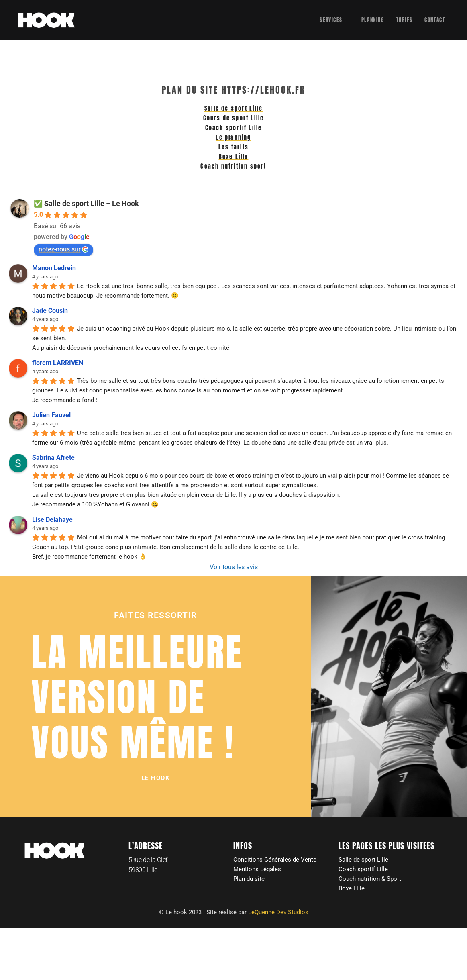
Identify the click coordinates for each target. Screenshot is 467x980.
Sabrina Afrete (53, 460)
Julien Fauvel (51, 417)
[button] (156, 780)
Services (333, 20)
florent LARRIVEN (58, 365)
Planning (373, 20)
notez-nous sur (63, 251)
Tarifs (405, 20)
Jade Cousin (50, 313)
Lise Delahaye (52, 522)
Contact (435, 20)
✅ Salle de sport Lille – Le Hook (86, 205)
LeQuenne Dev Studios (278, 915)
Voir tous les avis (234, 569)
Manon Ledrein (54, 270)
